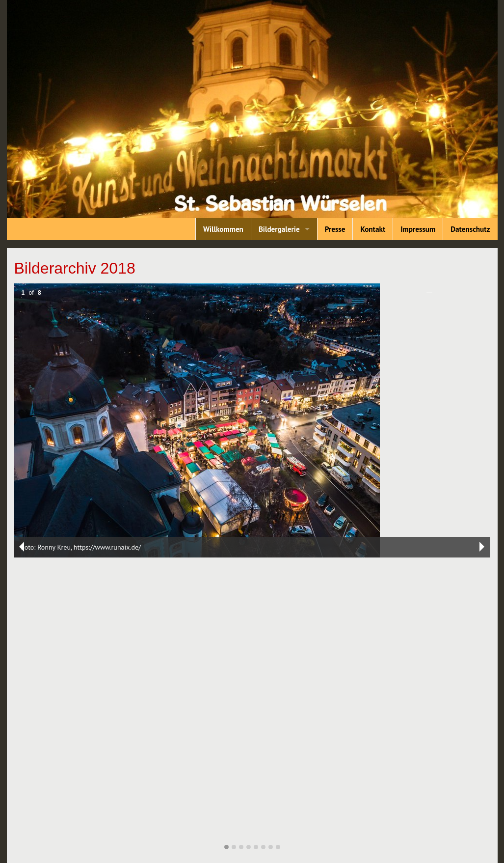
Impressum (418, 229)
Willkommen (223, 229)
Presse (335, 229)
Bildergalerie (279, 229)
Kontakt (373, 229)
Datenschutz (470, 229)
